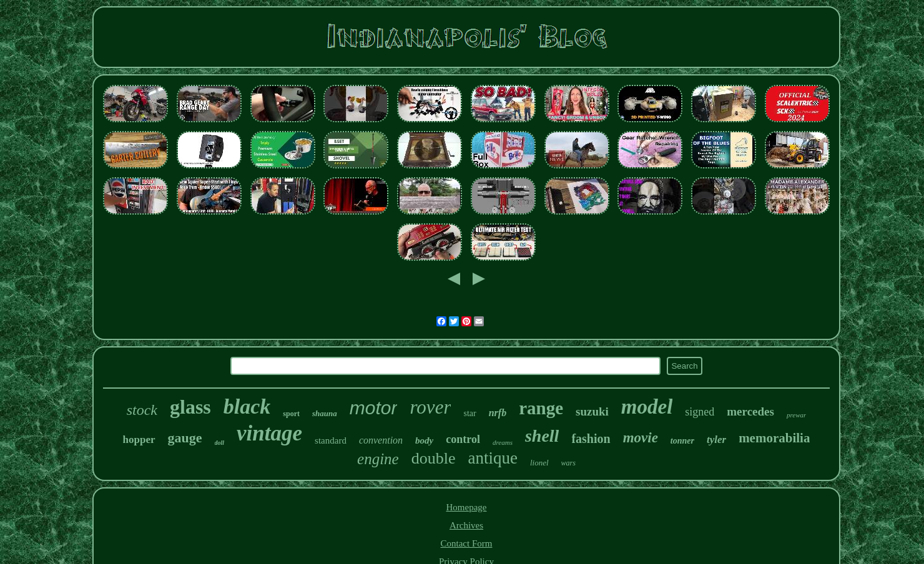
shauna (325, 413)
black (247, 406)
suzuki (592, 411)
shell (542, 436)
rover (430, 407)
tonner (682, 441)
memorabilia (774, 438)
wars (568, 463)
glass (190, 407)
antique (492, 458)
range (541, 408)
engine (378, 459)
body (424, 440)
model (647, 407)
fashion (591, 439)
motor (374, 408)
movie (641, 438)
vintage (269, 433)
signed (700, 412)
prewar (796, 415)
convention (381, 440)
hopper (139, 440)
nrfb (498, 413)
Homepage (467, 507)
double (434, 458)
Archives (466, 525)
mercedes (750, 411)
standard (331, 440)
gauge (185, 438)
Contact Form (467, 543)
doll (220, 443)
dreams (503, 442)
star (469, 413)
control (463, 439)
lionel (539, 463)
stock (142, 410)
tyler (716, 440)
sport (291, 414)
